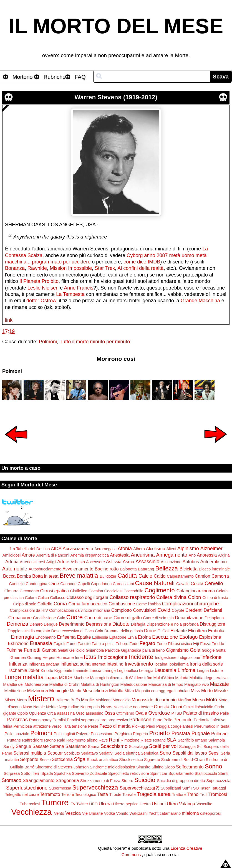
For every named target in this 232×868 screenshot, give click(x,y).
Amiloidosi (12, 555)
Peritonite (183, 720)
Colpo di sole (25, 604)
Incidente (141, 657)
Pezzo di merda (115, 726)
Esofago (188, 637)
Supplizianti (171, 788)
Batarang (146, 569)
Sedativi (106, 753)
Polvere (83, 734)
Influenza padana (44, 664)
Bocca (9, 576)
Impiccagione (113, 657)
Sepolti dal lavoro (190, 753)
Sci (200, 747)
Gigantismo (177, 650)
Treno (193, 794)
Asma (128, 562)
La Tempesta (70, 294)
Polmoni (48, 342)
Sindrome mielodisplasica (113, 767)
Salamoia (216, 740)
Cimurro (12, 591)
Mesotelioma (95, 691)
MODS (66, 677)
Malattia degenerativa (209, 678)
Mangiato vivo (197, 684)
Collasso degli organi (87, 597)
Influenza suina (75, 664)
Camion (203, 576)
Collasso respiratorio (132, 597)
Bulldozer (108, 576)
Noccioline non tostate (133, 707)
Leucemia (165, 670)
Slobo (170, 767)
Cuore (75, 617)
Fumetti (32, 650)
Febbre (122, 644)
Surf (186, 788)
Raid (61, 740)
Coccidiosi (114, 591)
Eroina (144, 637)
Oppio (22, 713)
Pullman (219, 734)
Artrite (63, 562)
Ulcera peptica (126, 804)
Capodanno (101, 584)
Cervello (214, 583)
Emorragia (22, 637)
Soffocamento (190, 767)
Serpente (29, 759)
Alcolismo (156, 549)
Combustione (122, 604)
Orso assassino (89, 713)
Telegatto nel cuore (22, 795)
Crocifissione (44, 618)
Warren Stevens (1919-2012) (116, 97)
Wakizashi (138, 813)
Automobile (15, 569)
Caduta (127, 576)
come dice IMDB (142, 262)
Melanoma (37, 691)
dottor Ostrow (41, 301)
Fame (71, 644)
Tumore (55, 803)
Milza (129, 691)
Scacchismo (114, 746)
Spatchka (62, 773)
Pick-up (138, 726)
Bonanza (15, 268)
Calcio (145, 576)
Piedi (151, 726)
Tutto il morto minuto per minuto (95, 342)
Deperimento (72, 624)
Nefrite (52, 707)
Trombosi (218, 794)
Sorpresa (12, 773)
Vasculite (204, 804)
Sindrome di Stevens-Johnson (62, 767)
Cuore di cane (98, 618)
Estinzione (18, 643)
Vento (59, 813)
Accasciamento (78, 549)
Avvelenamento (78, 569)
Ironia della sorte (206, 664)
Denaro (36, 624)
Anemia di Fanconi (53, 555)
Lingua (203, 671)
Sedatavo (89, 753)
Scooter (55, 753)
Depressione (98, 624)
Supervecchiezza (95, 787)
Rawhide (37, 268)
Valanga (187, 804)
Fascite (84, 644)
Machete (81, 678)
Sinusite (143, 767)
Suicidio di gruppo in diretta (181, 781)
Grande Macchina (200, 301)
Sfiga (80, 759)
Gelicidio (77, 650)
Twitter (82, 804)
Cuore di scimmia (158, 618)
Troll (204, 795)
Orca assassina (61, 713)
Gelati (63, 650)
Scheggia (187, 747)
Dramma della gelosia (124, 631)
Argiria (224, 555)
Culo (61, 618)
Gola (195, 650)
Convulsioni (145, 610)
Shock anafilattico (103, 760)
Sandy (9, 747)
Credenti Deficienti (204, 610)
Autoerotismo (214, 562)
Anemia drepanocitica (90, 555)
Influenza (18, 664)
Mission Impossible (71, 268)
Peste (93, 726)
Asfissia (114, 562)
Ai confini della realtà (140, 268)
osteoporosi (210, 813)
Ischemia (18, 670)
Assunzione (171, 562)
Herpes (49, 658)
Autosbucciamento (45, 569)
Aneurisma (143, 555)
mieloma (190, 813)
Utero (172, 804)
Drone (150, 631)
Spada (47, 773)
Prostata (181, 734)
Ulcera (105, 804)
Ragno (50, 740)
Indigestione (166, 658)
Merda (76, 691)
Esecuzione (165, 637)
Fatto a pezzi (103, 644)
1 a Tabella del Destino (30, 549)
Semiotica (149, 753)
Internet (99, 664)
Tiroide (115, 795)
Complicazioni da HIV (29, 610)
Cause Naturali (155, 583)
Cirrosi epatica (54, 591)
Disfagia (138, 624)
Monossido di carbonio (154, 700)
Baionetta (128, 569)
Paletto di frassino (201, 713)
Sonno (213, 766)
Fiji (196, 643)
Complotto (122, 610)
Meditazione (15, 691)
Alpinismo (188, 549)
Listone (216, 671)
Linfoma (186, 670)
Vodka (109, 813)
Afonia (125, 549)
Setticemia (62, 759)
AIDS (56, 549)
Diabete (121, 624)
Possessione (102, 734)
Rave (103, 740)
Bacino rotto (107, 569)
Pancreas (17, 720)
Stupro (127, 781)
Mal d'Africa (164, 678)
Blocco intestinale (214, 569)
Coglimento (159, 590)
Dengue (51, 624)
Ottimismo (125, 713)
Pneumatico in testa (212, 726)
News (107, 707)
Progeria (140, 734)
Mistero (41, 699)
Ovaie (141, 713)
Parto (158, 720)
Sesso (45, 760)
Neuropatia (90, 707)
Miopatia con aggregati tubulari (162, 691)
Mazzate (220, 684)
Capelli (84, 584)
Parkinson (140, 720)
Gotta (220, 650)
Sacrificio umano (192, 740)
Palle (225, 713)
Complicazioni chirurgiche (190, 604)
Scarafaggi (138, 747)
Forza (205, 644)
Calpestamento (180, 576)
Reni (114, 740)
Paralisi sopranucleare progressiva (98, 720)
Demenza (17, 624)
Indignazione (189, 658)
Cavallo (183, 584)
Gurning (34, 658)
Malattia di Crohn (65, 684)
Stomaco (12, 780)
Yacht (153, 813)
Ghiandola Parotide (103, 650)
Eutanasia (41, 643)
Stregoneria (67, 780)
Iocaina (161, 664)
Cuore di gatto (128, 618)
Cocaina (96, 591)
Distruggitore (213, 624)
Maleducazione (134, 684)
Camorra (220, 576)
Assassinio (147, 562)
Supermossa (60, 788)
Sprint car (159, 773)
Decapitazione (189, 618)
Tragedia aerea (154, 794)
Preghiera (123, 734)
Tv (73, 804)
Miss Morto (202, 691)
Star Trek (105, 268)
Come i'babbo (148, 604)
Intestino (115, 664)
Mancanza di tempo (166, 684)
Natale (39, 707)
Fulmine (14, 650)
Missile (221, 691)
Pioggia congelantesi (175, 726)
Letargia (146, 671)
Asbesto (78, 562)
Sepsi (214, 753)
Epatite (84, 637)
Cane (54, 583)
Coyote (178, 610)
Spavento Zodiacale (89, 773)
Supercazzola (218, 781)
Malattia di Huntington (100, 684)
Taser (205, 788)
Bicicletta (189, 569)
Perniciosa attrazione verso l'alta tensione (50, 726)
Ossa (110, 713)
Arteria (12, 562)
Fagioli (59, 644)
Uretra (145, 804)
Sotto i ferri (31, 773)
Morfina (185, 700)
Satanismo (76, 746)
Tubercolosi (30, 804)
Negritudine (69, 707)
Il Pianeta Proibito (39, 281)
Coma (60, 604)
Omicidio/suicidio (198, 707)
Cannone (68, 584)
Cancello (17, 584)
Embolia (216, 631)
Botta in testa (45, 576)
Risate (146, 740)
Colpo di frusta (215, 598)
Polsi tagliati (64, 734)
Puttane (14, 740)
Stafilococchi (206, 773)
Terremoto (50, 794)
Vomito (122, 813)
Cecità (197, 583)
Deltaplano (214, 618)
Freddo (218, 644)
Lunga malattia (24, 677)
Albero (139, 549)
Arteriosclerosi (32, 562)
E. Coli (163, 631)
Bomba (24, 576)
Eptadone (118, 637)
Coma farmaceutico (88, 604)
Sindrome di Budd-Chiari (183, 760)
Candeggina (37, 584)
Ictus (90, 657)
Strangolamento (39, 780)
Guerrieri (18, 658)
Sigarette (152, 760)
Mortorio (23, 77)
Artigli (51, 562)
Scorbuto (72, 753)
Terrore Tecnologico (79, 795)
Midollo (116, 691)
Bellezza (167, 568)
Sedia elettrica (127, 753)
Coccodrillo (133, 591)
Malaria (182, 678)
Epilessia (100, 637)
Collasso (58, 598)
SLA (172, 740)
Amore (28, 555)
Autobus (191, 562)
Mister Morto (16, 700)
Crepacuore (20, 618)
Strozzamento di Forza (100, 781)
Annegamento (172, 555)
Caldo (160, 576)
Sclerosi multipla (30, 753)
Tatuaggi (218, 788)
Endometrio (46, 637)
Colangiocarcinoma (196, 591)
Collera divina (171, 597)
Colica (43, 598)
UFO (93, 804)
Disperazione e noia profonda (173, 624)
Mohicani (104, 700)
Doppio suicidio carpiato (29, 631)
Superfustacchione (27, 788)
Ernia (132, 637)
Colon (194, 597)
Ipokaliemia (179, 664)
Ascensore (95, 562)
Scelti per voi (163, 746)
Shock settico (131, 760)
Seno (165, 753)
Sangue (23, 746)
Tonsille (129, 795)
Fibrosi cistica (180, 644)
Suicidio (145, 780)
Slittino (157, 767)
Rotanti (159, 740)
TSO (195, 788)
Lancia (95, 671)
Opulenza (38, 713)
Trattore (179, 795)
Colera (31, 598)
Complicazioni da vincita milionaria (80, 610)
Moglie (88, 700)
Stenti (223, 773)
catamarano (170, 813)
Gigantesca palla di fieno (143, 650)
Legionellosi (127, 671)
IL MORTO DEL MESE (116, 26)
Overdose (159, 713)
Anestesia (120, 555)
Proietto (159, 733)
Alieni (171, 549)
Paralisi (59, 720)
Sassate (41, 746)
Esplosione (210, 637)
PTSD (176, 713)
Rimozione (130, 740)
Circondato (29, 591)
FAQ (80, 77)
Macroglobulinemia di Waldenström (121, 678)
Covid (164, 610)
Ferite (162, 644)
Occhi (176, 707)
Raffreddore (32, 740)
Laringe (109, 671)
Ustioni (159, 804)
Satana (57, 746)
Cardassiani (123, 584)
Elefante (179, 631)
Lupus (52, 677)
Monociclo (121, 700)
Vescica (73, 813)
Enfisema (66, 637)
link (9, 320)
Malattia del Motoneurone (26, 684)
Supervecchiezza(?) (139, 788)
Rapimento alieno (82, 740)
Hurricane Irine (69, 658)
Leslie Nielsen (43, 288)
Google (208, 650)
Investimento (139, 664)
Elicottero (197, 631)
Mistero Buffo (68, 700)
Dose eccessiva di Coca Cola (77, 631)
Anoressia (207, 555)
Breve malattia (79, 576)
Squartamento (181, 773)
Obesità (162, 707)
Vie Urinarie (93, 813)
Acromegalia (105, 549)
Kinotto (47, 671)
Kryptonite (63, 671)
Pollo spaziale (17, 734)
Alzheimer (211, 549)
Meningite (59, 691)
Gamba (49, 650)
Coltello (45, 604)
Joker (34, 670)
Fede (134, 644)
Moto (211, 700)
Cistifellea (79, 591)
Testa (103, 794)
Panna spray (40, 720)
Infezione (211, 657)
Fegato (147, 643)
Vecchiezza (32, 812)
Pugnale (201, 734)
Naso (27, 707)
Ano (192, 555)
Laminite (81, 671)
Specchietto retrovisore (129, 773)
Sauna (94, 747)
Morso (199, 700)
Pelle (168, 720)
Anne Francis (79, 288)
